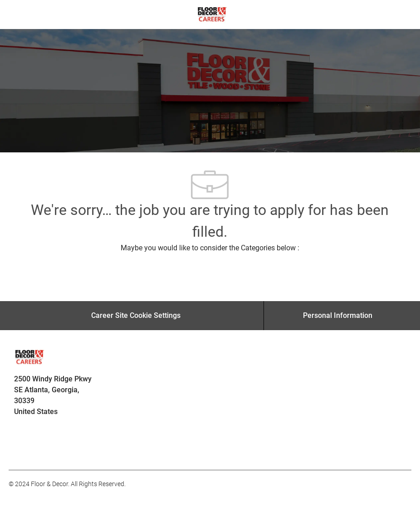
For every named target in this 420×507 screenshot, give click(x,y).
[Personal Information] (338, 316)
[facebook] (20, 450)
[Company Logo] (212, 14)
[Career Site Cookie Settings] (136, 316)
